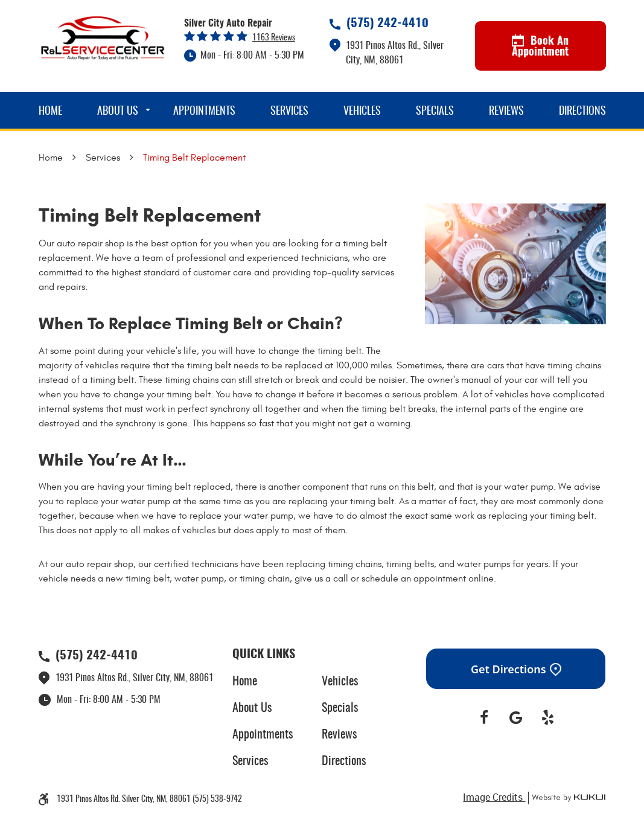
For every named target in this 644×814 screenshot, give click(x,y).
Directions (582, 112)
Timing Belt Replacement (194, 158)
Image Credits (494, 797)
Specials (435, 112)
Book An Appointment (540, 46)
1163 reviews (274, 38)
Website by (567, 798)
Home (50, 112)
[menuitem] (50, 110)
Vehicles (362, 112)
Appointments (204, 112)
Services (289, 112)
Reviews (506, 112)
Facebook (484, 718)
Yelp (548, 718)
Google (516, 718)
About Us (118, 112)
